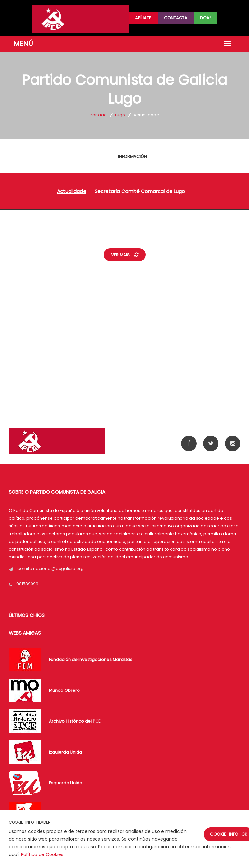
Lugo (120, 115)
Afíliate (143, 18)
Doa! (205, 18)
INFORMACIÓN (133, 156)
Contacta (176, 18)
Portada (98, 115)
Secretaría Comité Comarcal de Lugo (140, 191)
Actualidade (72, 191)
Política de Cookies (42, 854)
